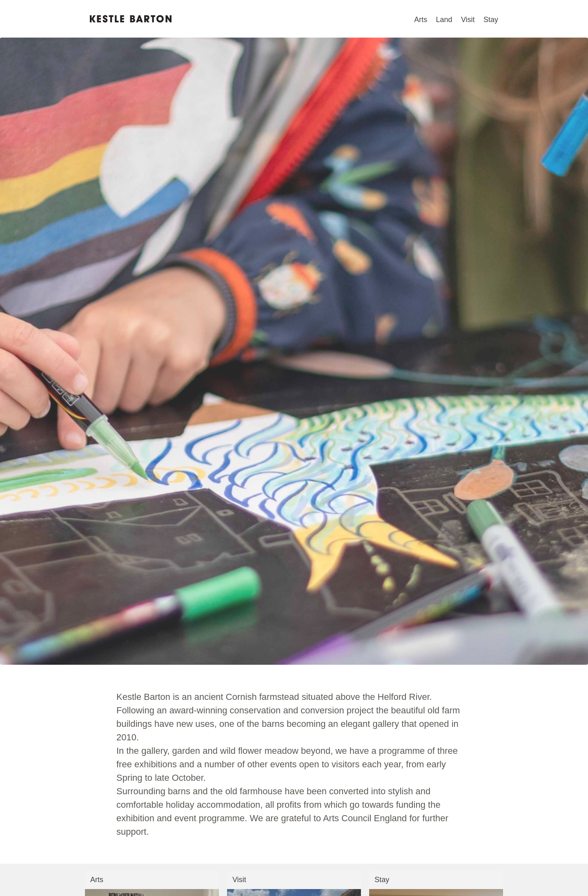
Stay (491, 20)
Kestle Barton (131, 19)
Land (444, 20)
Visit (468, 20)
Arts (421, 20)
